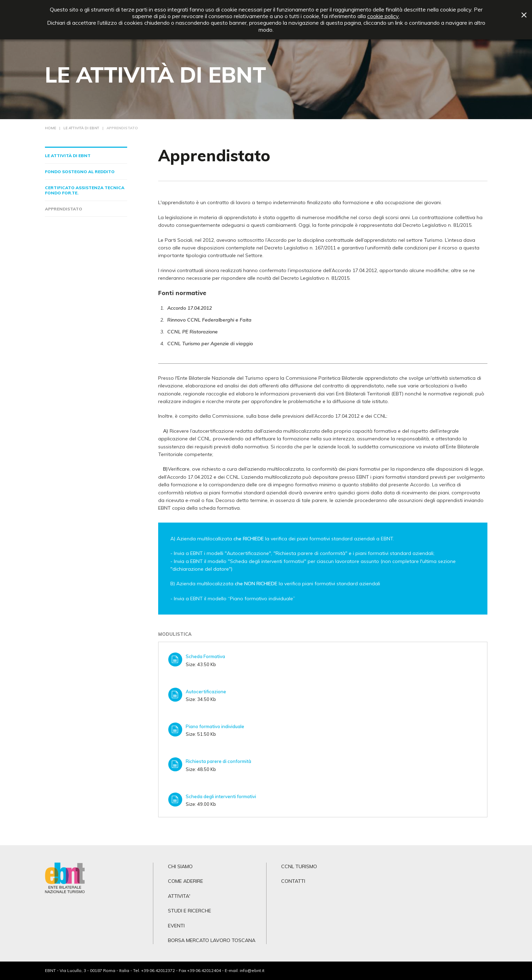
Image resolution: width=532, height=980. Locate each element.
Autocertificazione (206, 692)
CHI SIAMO (180, 866)
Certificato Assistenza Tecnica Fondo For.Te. (85, 190)
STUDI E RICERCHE (190, 911)
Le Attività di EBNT (68, 156)
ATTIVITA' (179, 896)
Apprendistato (64, 209)
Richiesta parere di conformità (218, 761)
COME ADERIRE (186, 881)
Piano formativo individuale (215, 726)
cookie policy (383, 16)
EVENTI (176, 926)
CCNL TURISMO (299, 866)
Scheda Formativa (205, 656)
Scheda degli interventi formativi (221, 796)
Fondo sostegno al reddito (80, 172)
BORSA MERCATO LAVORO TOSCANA (212, 940)
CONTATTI (293, 881)
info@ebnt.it (252, 970)
